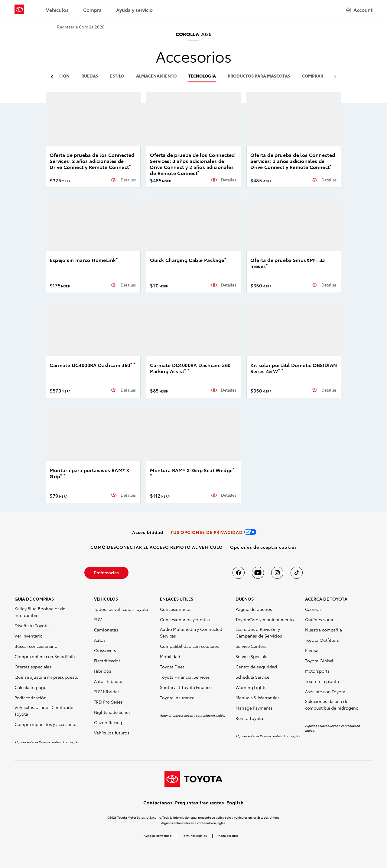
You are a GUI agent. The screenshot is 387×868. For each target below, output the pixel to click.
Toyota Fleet (172, 667)
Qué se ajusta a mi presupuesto (47, 677)
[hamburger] (359, 10)
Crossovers (105, 650)
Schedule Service (252, 677)
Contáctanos (158, 803)
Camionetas (106, 630)
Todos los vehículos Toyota (121, 609)
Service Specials (251, 656)
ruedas (90, 76)
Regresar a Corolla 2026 (81, 27)
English (235, 803)
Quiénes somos (321, 619)
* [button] (130, 166)
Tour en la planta (322, 681)
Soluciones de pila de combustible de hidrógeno (332, 704)
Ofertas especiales (33, 667)
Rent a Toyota (249, 718)
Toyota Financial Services (185, 677)
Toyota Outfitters (322, 640)
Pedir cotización (30, 697)
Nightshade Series (112, 712)
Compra (92, 10)
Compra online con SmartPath (45, 656)
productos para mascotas (259, 76)
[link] (148, 532)
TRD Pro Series (109, 702)
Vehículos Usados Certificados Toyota (45, 711)
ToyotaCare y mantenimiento (265, 619)
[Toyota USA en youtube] (258, 573)
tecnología (202, 76)
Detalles (128, 180)
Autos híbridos (109, 681)
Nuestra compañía (324, 630)
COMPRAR (313, 76)
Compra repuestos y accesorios (46, 724)
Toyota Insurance (177, 697)
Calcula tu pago (31, 687)
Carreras (313, 609)
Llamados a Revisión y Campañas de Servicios (259, 632)
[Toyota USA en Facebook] (239, 573)
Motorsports (317, 671)
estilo (117, 76)
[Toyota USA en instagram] (277, 573)
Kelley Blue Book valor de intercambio (40, 612)
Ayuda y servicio (134, 10)
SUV (98, 619)
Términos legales (195, 835)
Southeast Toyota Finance (186, 687)
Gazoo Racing (108, 722)
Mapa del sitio (228, 835)
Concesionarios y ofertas (185, 619)
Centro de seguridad (256, 667)
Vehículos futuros (112, 733)
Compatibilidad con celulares (189, 646)
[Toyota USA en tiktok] (297, 573)
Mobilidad (170, 656)
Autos (100, 640)
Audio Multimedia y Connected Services (191, 632)
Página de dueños (254, 609)
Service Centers (251, 646)
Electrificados (107, 661)
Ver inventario (29, 636)
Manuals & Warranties (258, 697)
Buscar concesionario (36, 646)
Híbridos (103, 671)
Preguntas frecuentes (200, 803)
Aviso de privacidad (158, 835)
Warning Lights (251, 687)
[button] (263, 547)
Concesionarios (176, 609)
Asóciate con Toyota (325, 691)
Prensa (312, 650)
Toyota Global (319, 661)
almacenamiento (156, 76)
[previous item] (54, 77)
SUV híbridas (107, 691)
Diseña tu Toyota (31, 625)
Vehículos (57, 10)
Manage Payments (254, 708)
